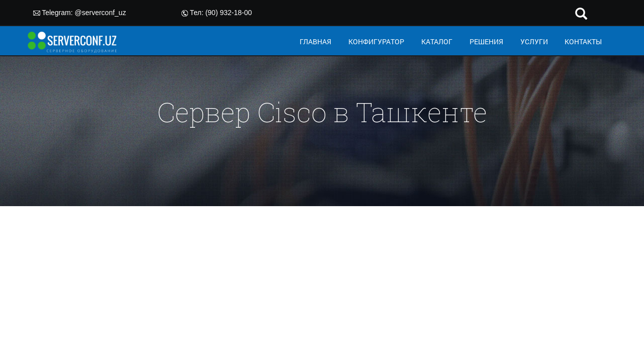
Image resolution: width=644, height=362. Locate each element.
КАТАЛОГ (437, 41)
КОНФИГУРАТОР (376, 41)
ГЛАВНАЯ (315, 41)
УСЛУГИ (534, 41)
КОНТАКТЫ (583, 41)
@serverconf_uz (101, 13)
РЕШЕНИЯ (486, 41)
